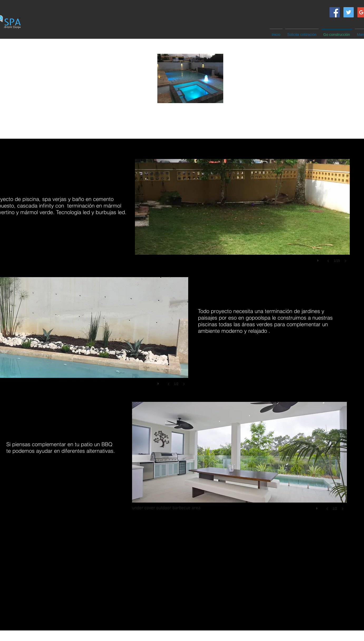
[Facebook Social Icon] (335, 12)
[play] (319, 259)
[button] (242, 216)
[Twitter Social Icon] (349, 12)
